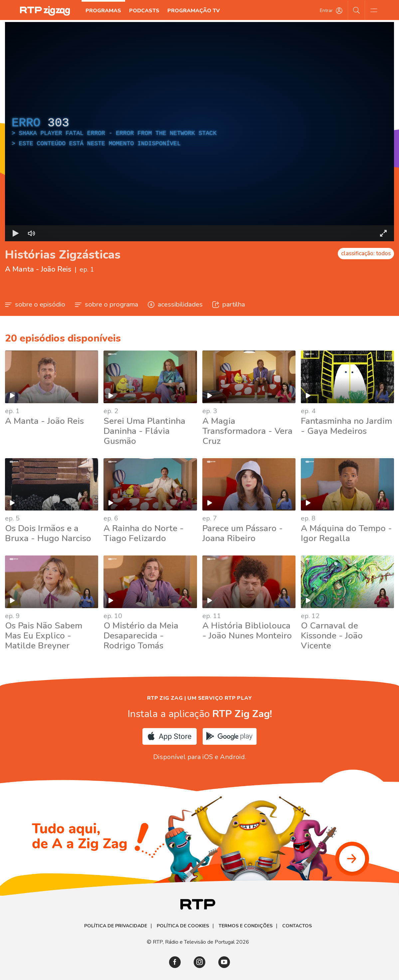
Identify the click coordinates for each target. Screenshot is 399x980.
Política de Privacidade (116, 926)
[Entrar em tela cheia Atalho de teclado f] (383, 233)
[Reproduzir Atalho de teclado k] (16, 233)
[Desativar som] (32, 233)
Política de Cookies (183, 926)
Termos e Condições (246, 926)
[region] (199, 132)
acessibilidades (175, 304)
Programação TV (194, 11)
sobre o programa (106, 304)
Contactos (297, 926)
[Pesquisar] (357, 10)
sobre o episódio (35, 304)
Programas (103, 11)
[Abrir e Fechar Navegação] (374, 10)
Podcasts (144, 11)
